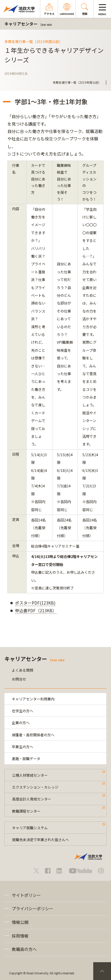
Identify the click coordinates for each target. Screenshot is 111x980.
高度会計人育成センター (32, 799)
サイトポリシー (26, 895)
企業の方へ (21, 723)
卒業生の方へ (22, 747)
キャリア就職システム (30, 828)
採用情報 (20, 936)
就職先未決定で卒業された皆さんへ (41, 839)
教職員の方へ (24, 949)
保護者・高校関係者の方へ (33, 735)
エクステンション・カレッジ (35, 787)
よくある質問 (22, 670)
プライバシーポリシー (33, 908)
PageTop (102, 971)
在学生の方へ (22, 711)
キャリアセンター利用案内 (33, 699)
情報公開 (20, 922)
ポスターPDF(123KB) (35, 603)
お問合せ (19, 679)
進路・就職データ (26, 758)
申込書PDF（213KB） (36, 610)
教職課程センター (26, 811)
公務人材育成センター (30, 775)
